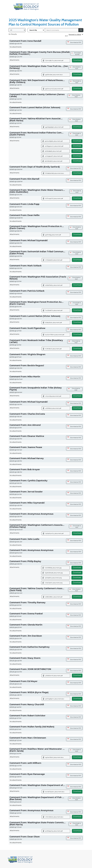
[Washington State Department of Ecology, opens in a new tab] (26, 7)
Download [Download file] (77, 141)
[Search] (81, 30)
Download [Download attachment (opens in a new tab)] (77, 60)
